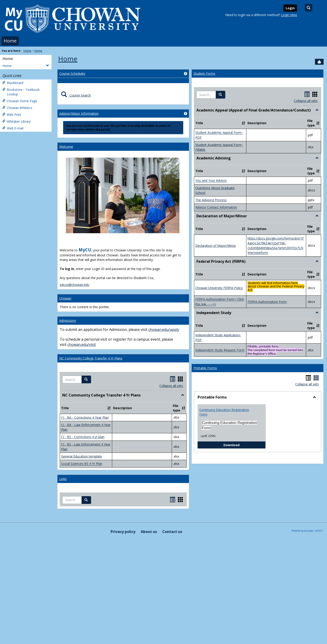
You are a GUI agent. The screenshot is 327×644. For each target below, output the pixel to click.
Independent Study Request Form (220, 350)
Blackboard (13, 83)
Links (63, 479)
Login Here (289, 15)
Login (290, 8)
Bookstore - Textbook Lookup (21, 92)
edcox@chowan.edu (74, 285)
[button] (86, 379)
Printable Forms (205, 368)
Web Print (12, 115)
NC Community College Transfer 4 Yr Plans (91, 358)
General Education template (82, 456)
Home (10, 41)
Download (245, 445)
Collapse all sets (171, 386)
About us (149, 532)
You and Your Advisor (211, 181)
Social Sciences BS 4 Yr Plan (82, 464)
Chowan (65, 298)
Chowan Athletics (17, 108)
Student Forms (204, 73)
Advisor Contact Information (216, 207)
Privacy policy (123, 532)
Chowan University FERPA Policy (219, 288)
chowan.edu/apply (164, 329)
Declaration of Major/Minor (216, 246)
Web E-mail (13, 128)
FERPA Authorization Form (267, 302)
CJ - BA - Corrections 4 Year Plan (85, 417)
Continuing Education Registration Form (224, 412)
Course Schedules (72, 73)
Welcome (66, 147)
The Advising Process (211, 200)
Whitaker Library (16, 121)
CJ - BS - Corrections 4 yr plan (83, 437)
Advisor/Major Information (79, 113)
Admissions (68, 321)
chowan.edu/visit (82, 344)
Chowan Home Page (20, 101)
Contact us (172, 532)
